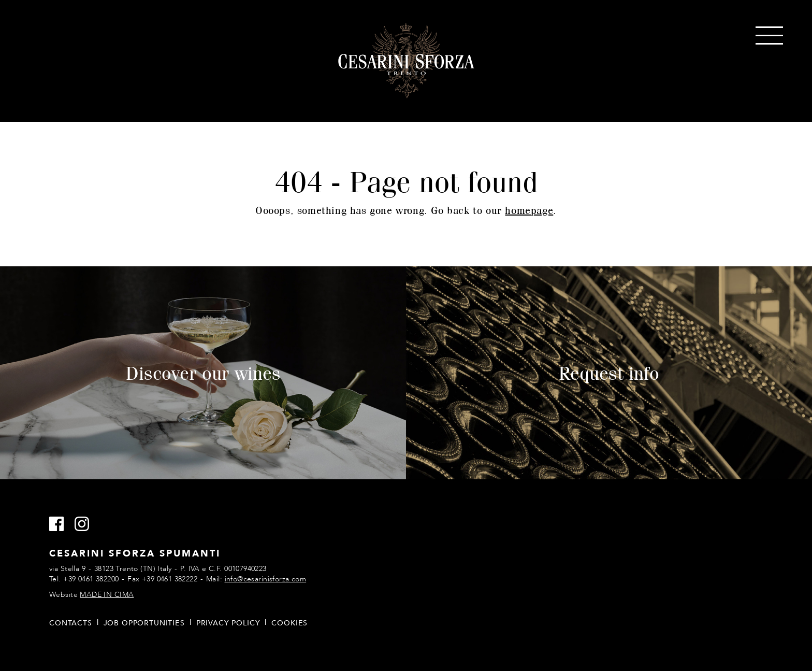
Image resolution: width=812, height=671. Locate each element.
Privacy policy (228, 623)
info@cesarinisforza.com (266, 579)
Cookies (289, 623)
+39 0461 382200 (91, 579)
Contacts (71, 623)
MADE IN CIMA (107, 595)
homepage (529, 210)
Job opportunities (144, 623)
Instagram (86, 524)
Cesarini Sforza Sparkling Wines (406, 61)
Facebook (61, 524)
